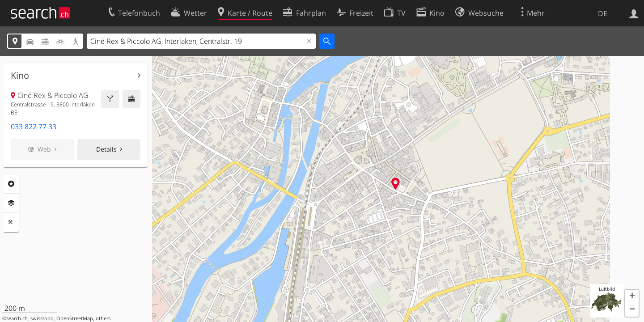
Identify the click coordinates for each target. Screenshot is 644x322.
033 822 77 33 (34, 127)
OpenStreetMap (75, 318)
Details (106, 149)
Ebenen (11, 203)
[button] (632, 297)
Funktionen (11, 222)
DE (603, 13)
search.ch (17, 318)
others (103, 318)
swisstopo (42, 318)
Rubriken (11, 184)
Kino (20, 76)
